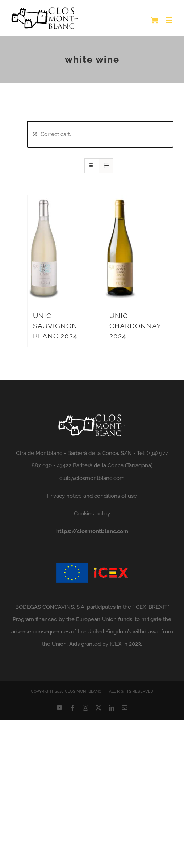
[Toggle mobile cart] (155, 20)
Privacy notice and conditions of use (92, 496)
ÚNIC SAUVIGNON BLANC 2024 (55, 326)
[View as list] (106, 166)
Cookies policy (92, 514)
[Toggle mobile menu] (169, 20)
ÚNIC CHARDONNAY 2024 (135, 326)
